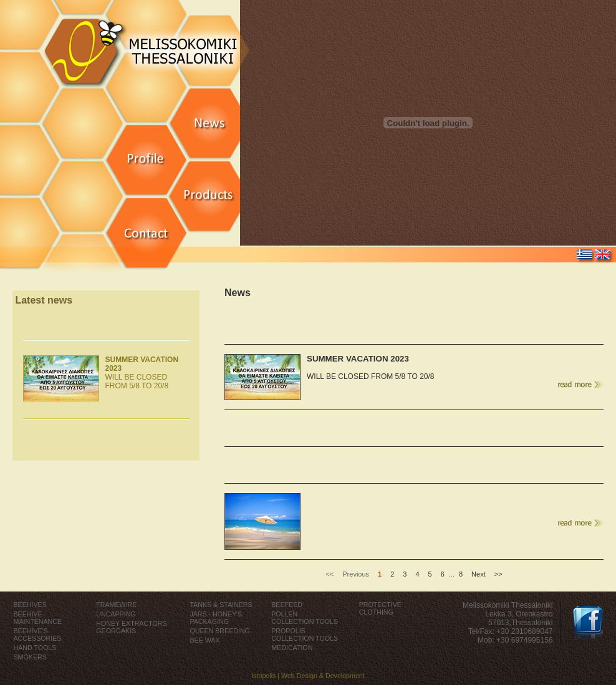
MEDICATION (292, 648)
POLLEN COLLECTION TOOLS (305, 618)
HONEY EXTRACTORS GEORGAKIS (131, 627)
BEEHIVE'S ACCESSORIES (38, 635)
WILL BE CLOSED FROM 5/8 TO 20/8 (142, 373)
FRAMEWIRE (116, 605)
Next (479, 574)
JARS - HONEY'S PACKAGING (216, 618)
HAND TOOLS (35, 648)
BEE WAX (205, 640)
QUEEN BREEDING (220, 631)
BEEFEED (287, 605)
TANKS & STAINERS (221, 605)
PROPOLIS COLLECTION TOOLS (305, 635)
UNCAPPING (116, 614)
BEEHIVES (30, 605)
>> (498, 574)
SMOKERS (30, 657)
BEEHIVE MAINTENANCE (38, 618)
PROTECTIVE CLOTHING (380, 608)
